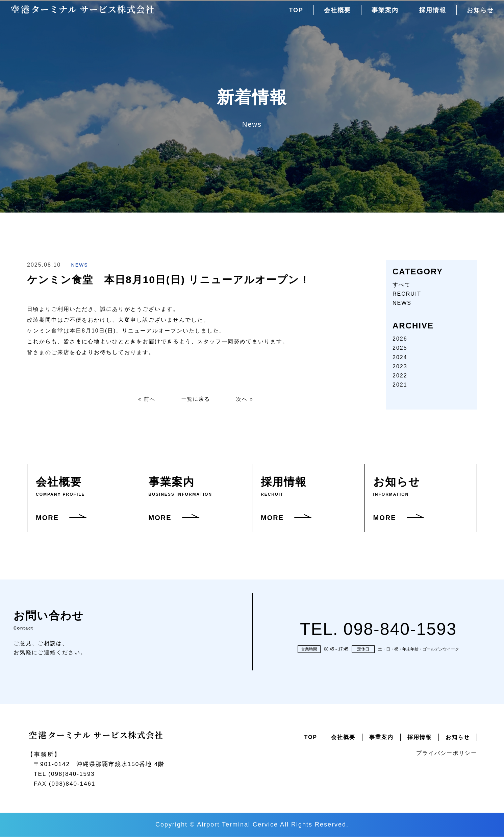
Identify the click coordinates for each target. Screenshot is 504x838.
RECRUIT (407, 294)
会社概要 (333, 14)
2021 (400, 385)
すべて (402, 285)
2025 (400, 348)
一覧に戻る (196, 400)
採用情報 (431, 14)
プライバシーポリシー (447, 754)
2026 (400, 339)
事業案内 (382, 14)
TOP (290, 14)
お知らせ (480, 14)
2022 (400, 376)
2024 (400, 357)
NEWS (80, 265)
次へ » (247, 400)
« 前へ (144, 400)
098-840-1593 (400, 631)
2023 (400, 366)
